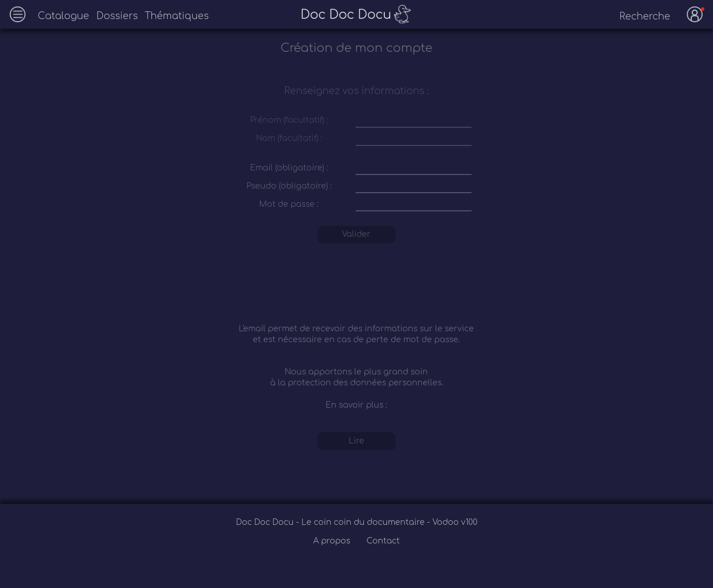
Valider (356, 234)
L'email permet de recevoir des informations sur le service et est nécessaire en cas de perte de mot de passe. (356, 334)
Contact (383, 541)
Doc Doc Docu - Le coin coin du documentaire (331, 522)
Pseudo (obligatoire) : (289, 186)
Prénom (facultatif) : (289, 120)
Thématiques (177, 16)
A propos (333, 541)
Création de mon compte (356, 48)
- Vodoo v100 (452, 522)
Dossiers (117, 16)
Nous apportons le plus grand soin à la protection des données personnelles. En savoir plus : (356, 388)
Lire (356, 441)
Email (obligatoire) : (289, 168)
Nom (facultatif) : (289, 138)
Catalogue (63, 16)
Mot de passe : (289, 204)
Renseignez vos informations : (356, 91)
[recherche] (638, 17)
